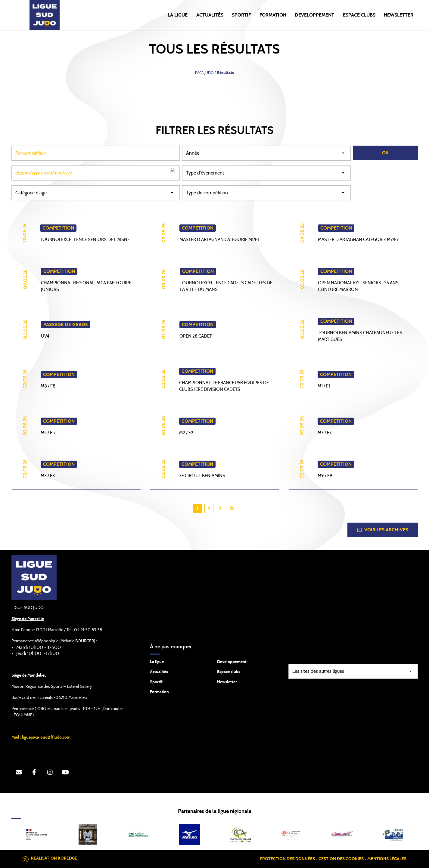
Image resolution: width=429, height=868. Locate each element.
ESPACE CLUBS (359, 15)
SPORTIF (241, 15)
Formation (159, 692)
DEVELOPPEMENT (314, 15)
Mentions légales (387, 859)
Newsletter (227, 682)
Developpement (232, 662)
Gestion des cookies (341, 859)
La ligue (157, 662)
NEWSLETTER (399, 15)
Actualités (210, 15)
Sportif (156, 682)
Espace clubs (229, 672)
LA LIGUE (178, 15)
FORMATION (273, 15)
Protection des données (287, 859)
